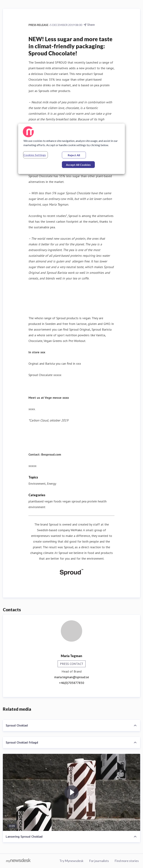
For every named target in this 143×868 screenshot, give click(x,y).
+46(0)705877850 (72, 683)
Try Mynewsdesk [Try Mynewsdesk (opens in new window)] (71, 861)
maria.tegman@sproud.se (72, 677)
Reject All (74, 155)
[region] (71, 149)
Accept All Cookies (78, 165)
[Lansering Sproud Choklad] (71, 792)
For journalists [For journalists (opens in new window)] (99, 861)
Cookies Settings (35, 155)
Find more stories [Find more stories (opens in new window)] (127, 861)
